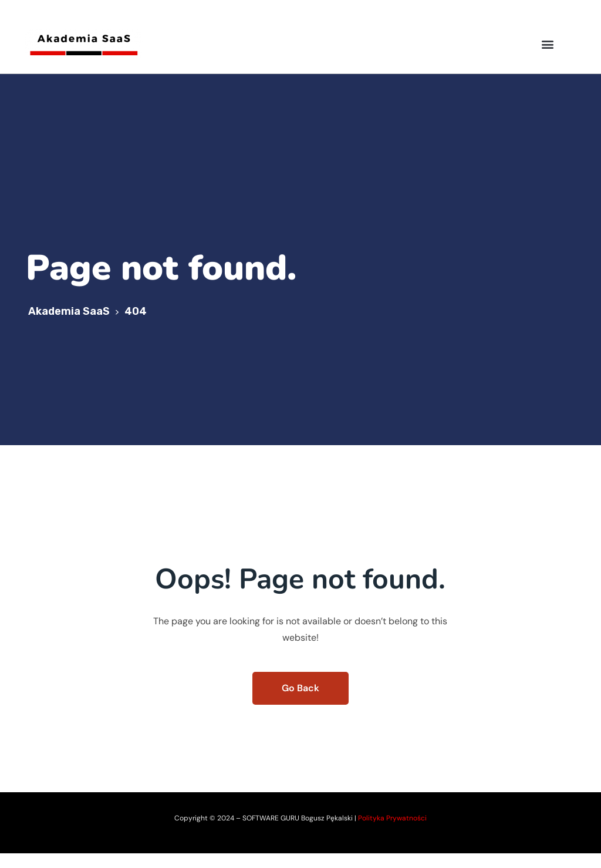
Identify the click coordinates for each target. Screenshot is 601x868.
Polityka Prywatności (392, 818)
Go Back (300, 688)
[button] (548, 44)
